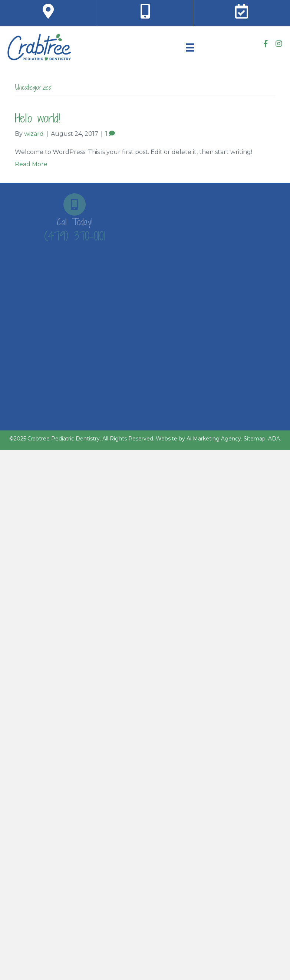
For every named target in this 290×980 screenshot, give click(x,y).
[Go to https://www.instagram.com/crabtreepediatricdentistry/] (279, 44)
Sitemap (255, 439)
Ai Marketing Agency (214, 439)
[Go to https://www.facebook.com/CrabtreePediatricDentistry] (266, 44)
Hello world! (37, 118)
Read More (31, 164)
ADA (274, 439)
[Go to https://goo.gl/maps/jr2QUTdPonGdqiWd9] (48, 11)
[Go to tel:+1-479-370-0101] (145, 11)
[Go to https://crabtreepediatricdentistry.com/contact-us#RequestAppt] (242, 11)
